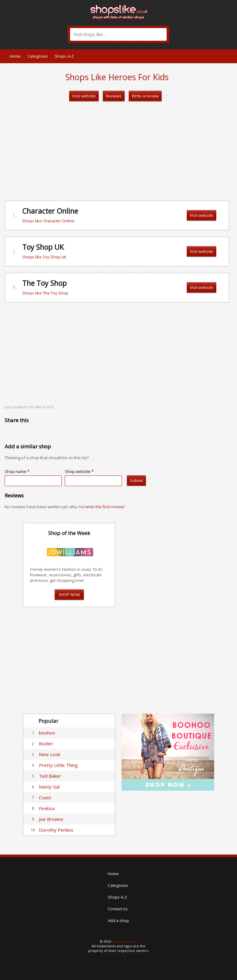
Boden (46, 743)
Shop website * (79, 471)
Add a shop (118, 920)
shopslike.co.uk (125, 941)
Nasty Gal (49, 787)
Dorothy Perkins (56, 830)
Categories (38, 56)
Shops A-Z (64, 56)
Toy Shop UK (43, 247)
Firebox (47, 808)
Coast (45, 797)
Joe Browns (51, 819)
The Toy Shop (44, 283)
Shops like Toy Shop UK (44, 257)
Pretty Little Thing (58, 765)
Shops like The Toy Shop (45, 293)
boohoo (47, 733)
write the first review (104, 507)
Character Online (50, 211)
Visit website (84, 96)
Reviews (114, 96)
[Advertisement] (117, 151)
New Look (50, 754)
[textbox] (118, 34)
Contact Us (118, 909)
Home (15, 56)
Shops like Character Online (48, 221)
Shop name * (17, 471)
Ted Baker (50, 776)
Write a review (145, 96)
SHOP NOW (69, 595)
